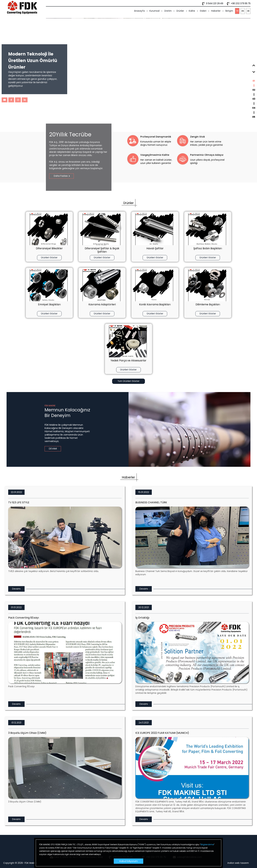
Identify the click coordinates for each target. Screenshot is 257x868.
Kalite (192, 11)
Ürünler (180, 11)
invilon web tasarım (238, 863)
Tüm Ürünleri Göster (128, 384)
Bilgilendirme (207, 844)
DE (248, 11)
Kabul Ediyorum (129, 861)
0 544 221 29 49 (212, 4)
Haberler (216, 11)
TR (237, 11)
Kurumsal (154, 11)
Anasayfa (139, 11)
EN (243, 11)
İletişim (229, 11)
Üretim (168, 11)
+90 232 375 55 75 (238, 4)
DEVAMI (53, 452)
